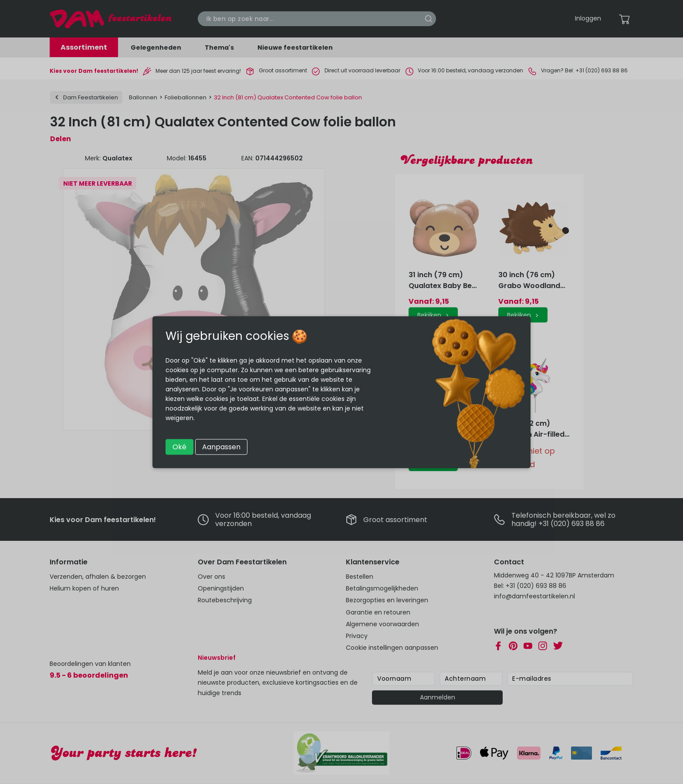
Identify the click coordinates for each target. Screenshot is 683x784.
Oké (179, 446)
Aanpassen (221, 446)
